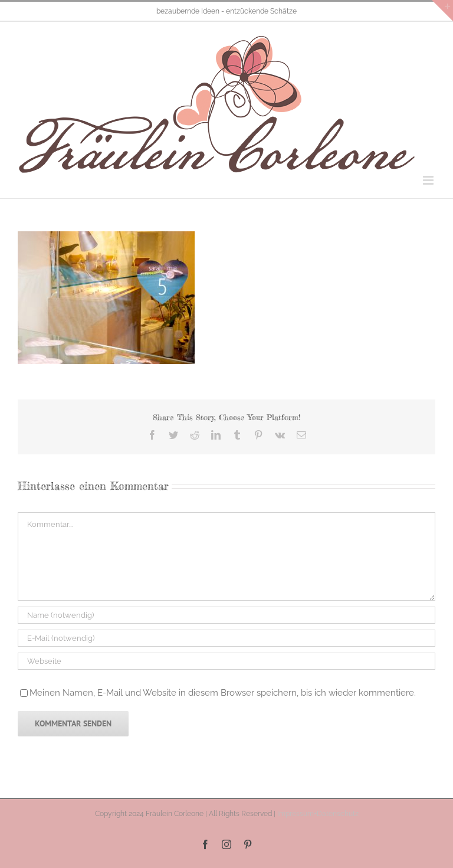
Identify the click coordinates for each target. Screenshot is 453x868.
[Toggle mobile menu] (429, 180)
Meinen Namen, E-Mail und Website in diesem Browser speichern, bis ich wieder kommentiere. (223, 693)
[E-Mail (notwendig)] (226, 638)
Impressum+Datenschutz (318, 814)
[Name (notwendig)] (226, 615)
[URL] (226, 661)
